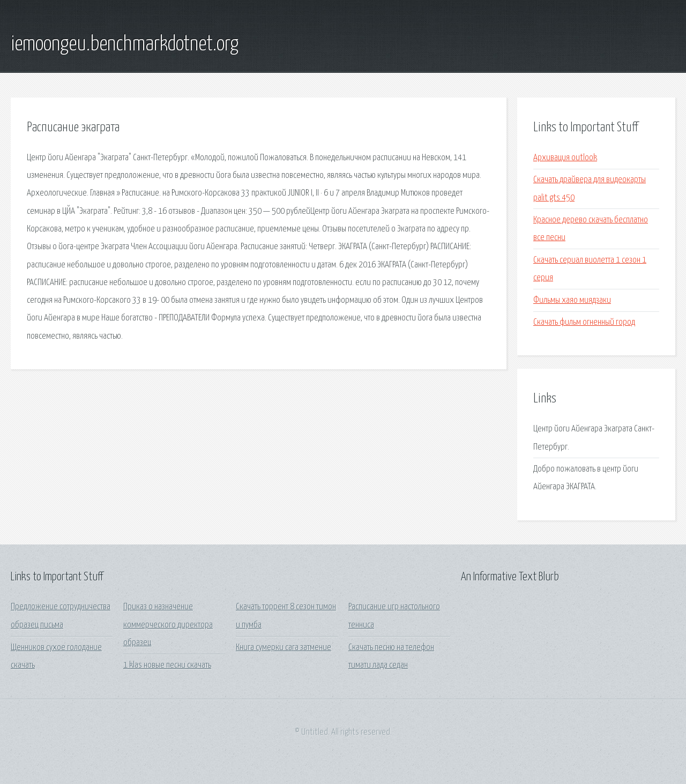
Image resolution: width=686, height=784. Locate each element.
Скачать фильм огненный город (584, 322)
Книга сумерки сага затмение (284, 648)
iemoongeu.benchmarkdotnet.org (125, 44)
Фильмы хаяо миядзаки (572, 300)
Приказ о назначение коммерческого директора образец (168, 625)
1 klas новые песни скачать (167, 665)
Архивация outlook (565, 158)
